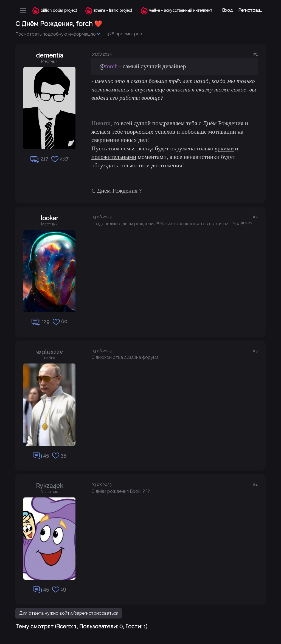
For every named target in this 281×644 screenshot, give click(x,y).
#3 (255, 351)
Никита (101, 123)
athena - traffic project (113, 10)
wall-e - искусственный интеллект (181, 10)
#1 (255, 54)
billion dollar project (59, 10)
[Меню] (23, 11)
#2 (255, 217)
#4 (255, 485)
